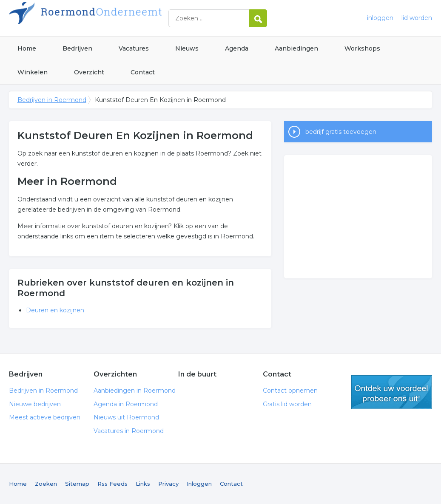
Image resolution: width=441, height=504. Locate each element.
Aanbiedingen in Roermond (135, 391)
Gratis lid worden (287, 404)
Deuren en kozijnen (55, 310)
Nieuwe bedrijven (35, 404)
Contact (143, 72)
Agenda (237, 48)
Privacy (168, 484)
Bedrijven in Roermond (115, 18)
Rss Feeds (112, 484)
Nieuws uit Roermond (126, 417)
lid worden (417, 18)
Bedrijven (77, 48)
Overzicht (89, 72)
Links (143, 484)
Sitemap (77, 484)
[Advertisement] (358, 217)
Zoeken (46, 484)
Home (27, 48)
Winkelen (33, 72)
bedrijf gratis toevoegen (341, 132)
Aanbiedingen (296, 48)
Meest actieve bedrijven (45, 417)
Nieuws (187, 48)
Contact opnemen (290, 391)
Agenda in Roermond (126, 404)
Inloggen (199, 484)
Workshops (362, 48)
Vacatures (134, 48)
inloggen (380, 18)
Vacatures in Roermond (129, 431)
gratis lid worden (392, 392)
